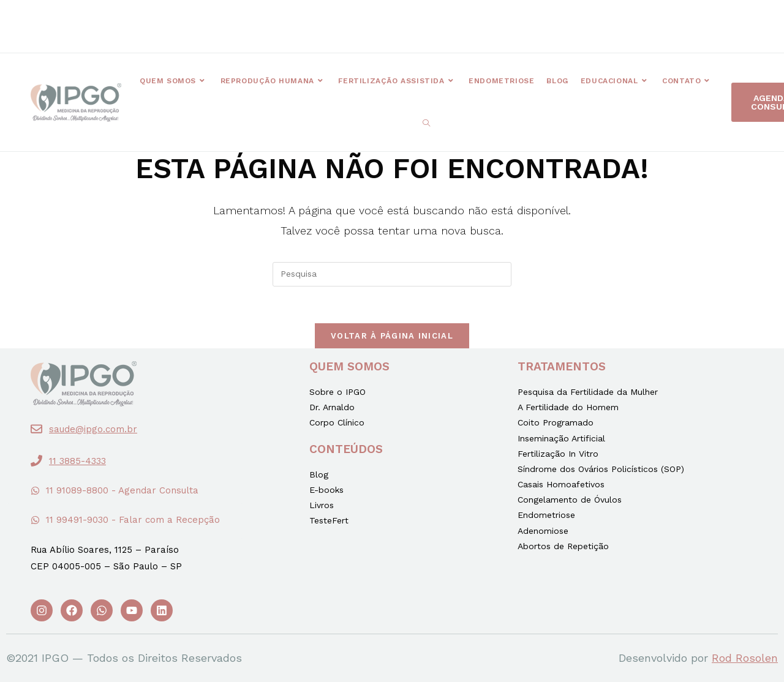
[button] (277, 20)
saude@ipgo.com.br (93, 429)
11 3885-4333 (77, 461)
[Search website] (426, 124)
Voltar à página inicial (392, 336)
